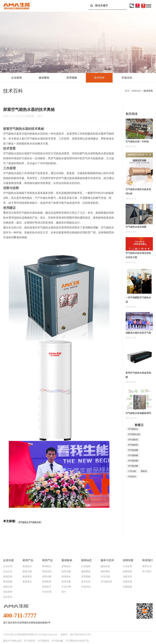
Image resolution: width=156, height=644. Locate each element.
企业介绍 (8, 566)
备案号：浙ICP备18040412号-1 (76, 635)
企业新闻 (17, 78)
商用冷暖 (47, 577)
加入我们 (147, 572)
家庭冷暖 (27, 572)
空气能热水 (133, 429)
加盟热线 (127, 587)
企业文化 (8, 572)
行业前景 (127, 566)
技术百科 (99, 78)
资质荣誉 (8, 592)
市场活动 (127, 78)
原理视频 (72, 78)
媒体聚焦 (44, 78)
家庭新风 (27, 577)
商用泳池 (47, 572)
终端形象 (8, 582)
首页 (127, 91)
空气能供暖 (133, 461)
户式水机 (132, 471)
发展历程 (8, 577)
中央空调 (47, 592)
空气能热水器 (19, 129)
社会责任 (8, 597)
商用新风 (47, 582)
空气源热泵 (133, 440)
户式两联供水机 (74, 641)
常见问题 (105, 577)
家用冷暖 (66, 572)
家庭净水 (27, 582)
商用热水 (47, 566)
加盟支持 (127, 577)
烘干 (64, 592)
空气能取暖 (133, 455)
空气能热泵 (133, 445)
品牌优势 (127, 572)
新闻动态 (137, 91)
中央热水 (132, 476)
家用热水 (66, 566)
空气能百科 (106, 582)
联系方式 (147, 566)
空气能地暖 (133, 450)
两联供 (144, 471)
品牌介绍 (8, 587)
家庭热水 (27, 566)
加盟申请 (127, 582)
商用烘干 (47, 587)
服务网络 (105, 572)
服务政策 (105, 566)
